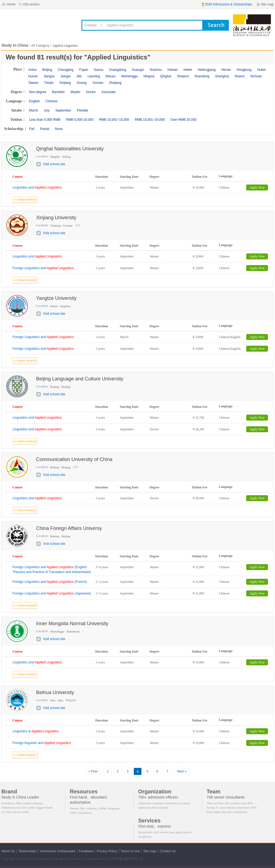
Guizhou (156, 70)
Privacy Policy (107, 851)
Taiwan (33, 83)
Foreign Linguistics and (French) (50, 582)
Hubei (262, 70)
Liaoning (94, 76)
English (34, 101)
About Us (8, 851)
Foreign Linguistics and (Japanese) (52, 593)
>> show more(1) (25, 199)
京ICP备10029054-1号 (127, 859)
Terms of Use (130, 851)
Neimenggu (129, 76)
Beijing (47, 70)
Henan (226, 70)
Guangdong (118, 70)
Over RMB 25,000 (184, 120)
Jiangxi (66, 76)
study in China (66, 859)
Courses (91, 25)
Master (76, 92)
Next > (182, 771)
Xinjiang (65, 83)
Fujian (84, 70)
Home (11, 4)
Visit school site (54, 164)
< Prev (93, 771)
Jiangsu (49, 76)
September (63, 110)
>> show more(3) (25, 605)
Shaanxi (183, 76)
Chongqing (66, 70)
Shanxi (240, 76)
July (47, 110)
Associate (109, 92)
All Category (40, 46)
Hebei (188, 70)
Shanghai (222, 76)
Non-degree (38, 92)
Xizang (82, 83)
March (34, 110)
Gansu (98, 70)
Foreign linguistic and (42, 743)
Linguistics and (37, 187)
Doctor (91, 92)
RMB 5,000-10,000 (80, 120)
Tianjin (49, 83)
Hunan (33, 76)
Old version (31, 4)
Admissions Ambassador (57, 851)
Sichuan (256, 76)
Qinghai (166, 76)
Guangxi (138, 70)
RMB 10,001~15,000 (114, 120)
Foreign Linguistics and (43, 268)
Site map (267, 4)
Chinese (51, 101)
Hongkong (244, 70)
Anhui (32, 70)
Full (32, 129)
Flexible (82, 110)
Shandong (202, 76)
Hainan (173, 70)
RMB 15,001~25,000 (150, 120)
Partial (45, 129)
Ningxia (149, 76)
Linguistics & (35, 731)
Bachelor (58, 92)
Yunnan (98, 83)
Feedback (86, 851)
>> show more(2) (25, 280)
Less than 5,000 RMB (45, 120)
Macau (110, 76)
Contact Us (168, 851)
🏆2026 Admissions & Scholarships (227, 4)
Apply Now (257, 187)
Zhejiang (115, 83)
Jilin (79, 76)
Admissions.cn (44, 859)
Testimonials (27, 851)
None (59, 129)
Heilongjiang (207, 70)
